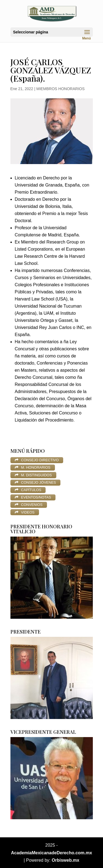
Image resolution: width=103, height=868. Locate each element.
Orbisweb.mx (65, 860)
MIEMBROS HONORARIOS (60, 89)
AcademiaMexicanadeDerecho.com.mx (51, 853)
